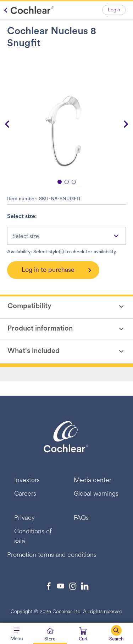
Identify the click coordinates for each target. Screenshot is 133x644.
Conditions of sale (33, 537)
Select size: (22, 217)
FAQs (81, 518)
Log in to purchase (48, 270)
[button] (116, 633)
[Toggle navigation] (17, 633)
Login (114, 10)
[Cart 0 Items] (83, 635)
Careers (25, 494)
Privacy (24, 518)
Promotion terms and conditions (52, 555)
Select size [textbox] (26, 237)
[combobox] (66, 236)
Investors (27, 481)
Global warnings (96, 494)
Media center (93, 481)
